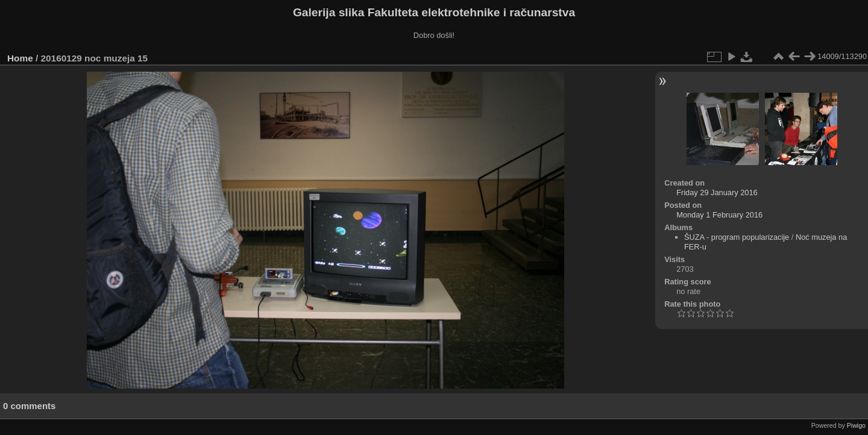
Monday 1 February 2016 (719, 215)
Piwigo (856, 425)
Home (20, 58)
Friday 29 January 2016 (717, 192)
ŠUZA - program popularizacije (737, 237)
